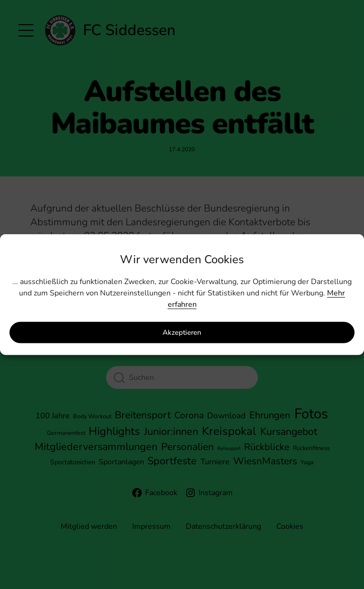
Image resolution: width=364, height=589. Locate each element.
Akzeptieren (182, 332)
